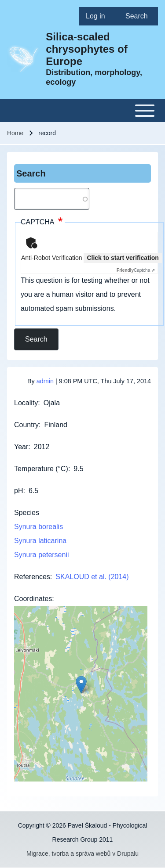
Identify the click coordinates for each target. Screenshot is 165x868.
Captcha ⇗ (136, 270)
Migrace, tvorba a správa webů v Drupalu (82, 854)
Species (27, 513)
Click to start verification (123, 258)
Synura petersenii (42, 555)
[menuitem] (99, 16)
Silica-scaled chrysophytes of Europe (86, 49)
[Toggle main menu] (82, 111)
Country (26, 425)
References (32, 577)
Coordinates (33, 599)
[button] (81, 685)
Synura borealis (38, 527)
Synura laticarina (40, 541)
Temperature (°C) (41, 469)
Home (15, 133)
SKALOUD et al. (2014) (92, 577)
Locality (26, 403)
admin (45, 381)
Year (21, 447)
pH (18, 491)
